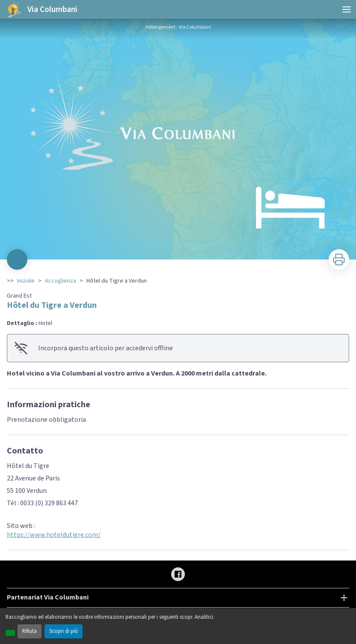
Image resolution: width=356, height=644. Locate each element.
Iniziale (26, 281)
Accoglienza (61, 281)
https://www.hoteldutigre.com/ (54, 535)
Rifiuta (30, 631)
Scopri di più (64, 631)
